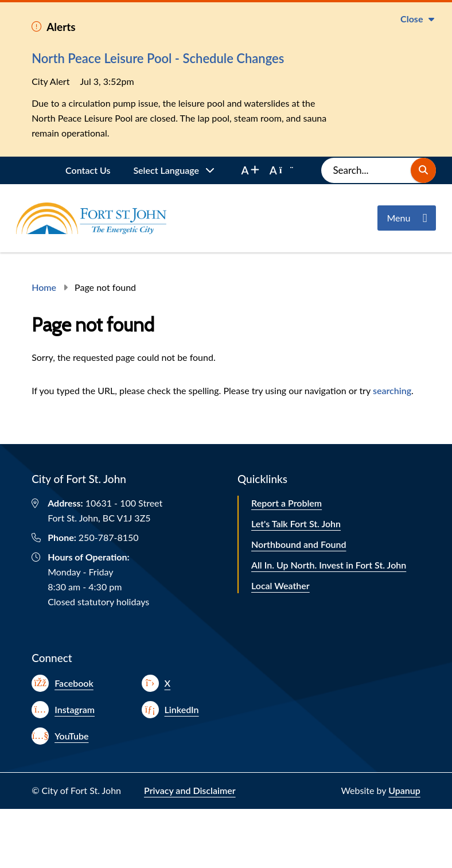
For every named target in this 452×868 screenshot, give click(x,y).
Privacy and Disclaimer (190, 790)
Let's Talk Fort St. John (296, 523)
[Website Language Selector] (174, 170)
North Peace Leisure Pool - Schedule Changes (158, 58)
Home (44, 287)
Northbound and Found (299, 544)
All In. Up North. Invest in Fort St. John (329, 565)
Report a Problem (287, 503)
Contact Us (88, 170)
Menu (398, 218)
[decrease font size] (281, 170)
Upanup (404, 790)
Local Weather (280, 585)
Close (412, 19)
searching (392, 390)
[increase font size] (250, 170)
